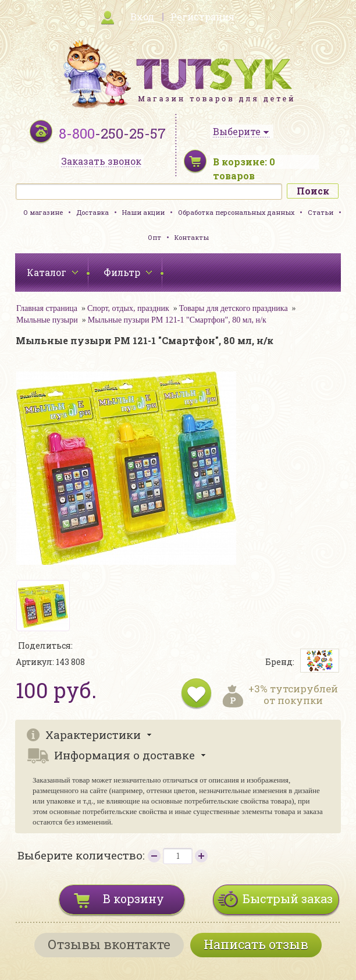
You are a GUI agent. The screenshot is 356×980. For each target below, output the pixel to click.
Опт (154, 237)
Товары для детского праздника (234, 308)
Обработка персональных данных (236, 212)
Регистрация (202, 17)
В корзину (133, 898)
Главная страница (47, 308)
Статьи (321, 212)
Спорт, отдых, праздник (128, 308)
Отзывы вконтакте (109, 944)
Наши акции (143, 212)
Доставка (92, 212)
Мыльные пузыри (47, 320)
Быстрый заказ (288, 898)
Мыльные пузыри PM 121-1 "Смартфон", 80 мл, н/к (177, 320)
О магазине (43, 212)
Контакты (192, 237)
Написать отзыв (256, 944)
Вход (142, 17)
